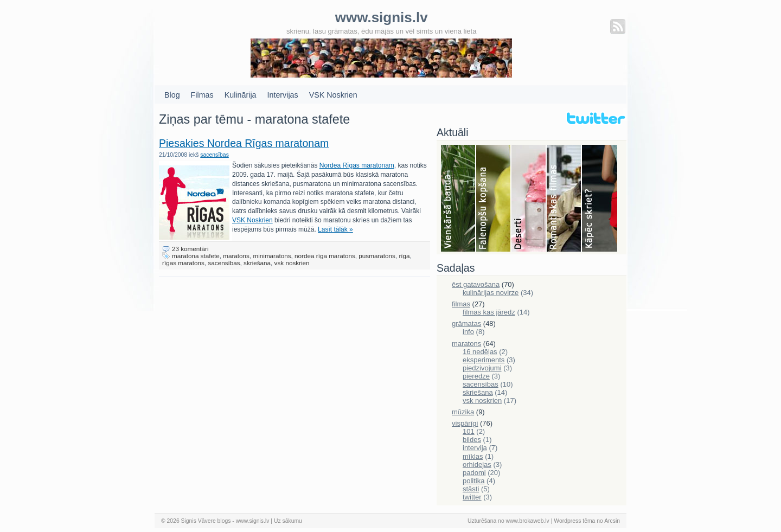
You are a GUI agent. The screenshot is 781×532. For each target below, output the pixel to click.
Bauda (459, 199)
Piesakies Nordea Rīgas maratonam (244, 143)
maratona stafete (196, 256)
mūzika (463, 412)
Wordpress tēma (574, 521)
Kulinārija (241, 95)
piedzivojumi (482, 368)
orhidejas (477, 464)
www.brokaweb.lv (528, 521)
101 (469, 431)
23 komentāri (190, 249)
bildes (472, 440)
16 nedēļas (480, 352)
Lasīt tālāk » (335, 229)
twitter (472, 497)
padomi (474, 473)
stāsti (471, 489)
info (468, 332)
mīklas (473, 456)
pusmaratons (377, 256)
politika (473, 481)
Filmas (202, 95)
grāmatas (466, 323)
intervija (475, 448)
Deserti (529, 199)
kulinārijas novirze (491, 293)
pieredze (476, 376)
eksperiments (484, 360)
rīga (404, 256)
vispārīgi (465, 423)
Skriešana (600, 199)
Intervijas (283, 95)
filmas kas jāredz (489, 312)
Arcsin (612, 521)
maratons (236, 256)
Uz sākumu (288, 521)
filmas (461, 304)
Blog (172, 95)
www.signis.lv (253, 521)
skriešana (257, 263)
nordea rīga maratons (325, 256)
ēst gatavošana (476, 284)
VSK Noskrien (333, 95)
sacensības (215, 155)
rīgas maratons (183, 263)
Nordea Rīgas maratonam (357, 165)
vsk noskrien (292, 263)
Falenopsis (494, 199)
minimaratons (272, 256)
